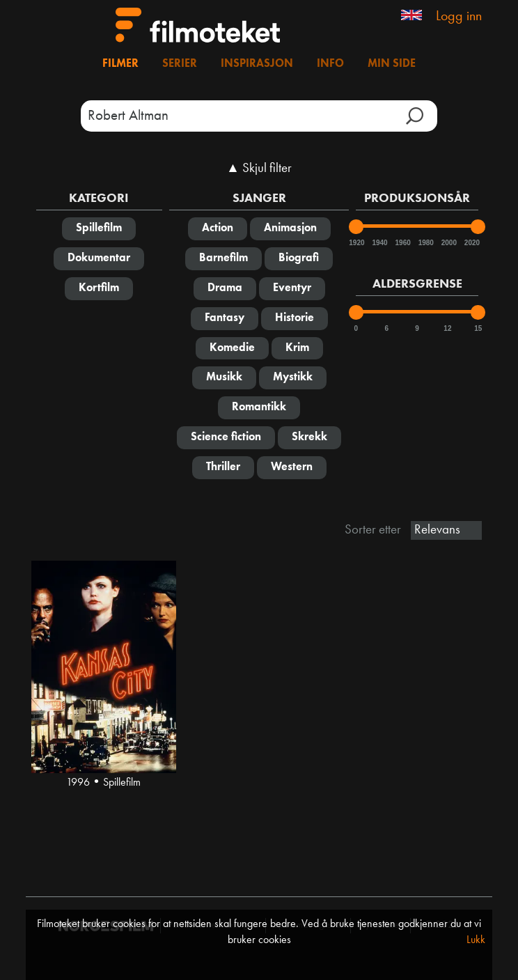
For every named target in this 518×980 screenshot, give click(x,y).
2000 (448, 243)
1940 (379, 243)
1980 (425, 243)
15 (478, 328)
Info (330, 64)
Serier (180, 64)
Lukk (476, 940)
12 (447, 328)
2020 (471, 243)
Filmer (120, 64)
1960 (402, 243)
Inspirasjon (257, 64)
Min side (392, 64)
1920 (356, 243)
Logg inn (459, 17)
